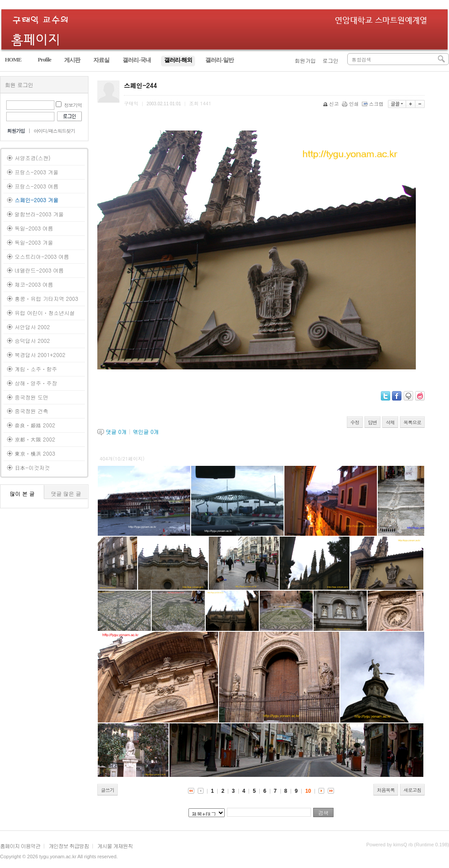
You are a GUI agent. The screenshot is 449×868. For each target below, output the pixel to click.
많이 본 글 (22, 494)
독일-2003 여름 (34, 228)
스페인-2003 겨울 (36, 200)
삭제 (390, 422)
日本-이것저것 (32, 467)
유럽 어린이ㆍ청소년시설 (45, 313)
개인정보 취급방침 (69, 846)
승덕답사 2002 (32, 340)
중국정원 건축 (31, 411)
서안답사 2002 (32, 327)
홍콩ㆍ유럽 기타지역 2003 (46, 298)
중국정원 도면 (31, 397)
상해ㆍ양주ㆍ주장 (36, 383)
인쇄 (351, 104)
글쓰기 (107, 790)
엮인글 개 (146, 432)
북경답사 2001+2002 (40, 355)
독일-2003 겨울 (34, 242)
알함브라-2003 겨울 (39, 214)
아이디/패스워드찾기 (54, 131)
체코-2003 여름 (34, 284)
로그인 (330, 60)
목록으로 (412, 422)
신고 (332, 104)
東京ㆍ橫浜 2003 (35, 453)
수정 (355, 422)
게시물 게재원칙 (115, 846)
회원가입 (305, 60)
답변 (372, 422)
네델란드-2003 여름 (39, 270)
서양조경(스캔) (33, 158)
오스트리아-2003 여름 (42, 256)
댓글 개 (116, 432)
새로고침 (412, 790)
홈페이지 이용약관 (20, 846)
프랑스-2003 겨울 (36, 172)
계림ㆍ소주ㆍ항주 (36, 369)
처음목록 (386, 790)
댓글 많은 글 (66, 494)
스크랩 (373, 104)
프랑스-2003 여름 (36, 186)
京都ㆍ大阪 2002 (35, 439)
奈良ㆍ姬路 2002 (35, 425)
